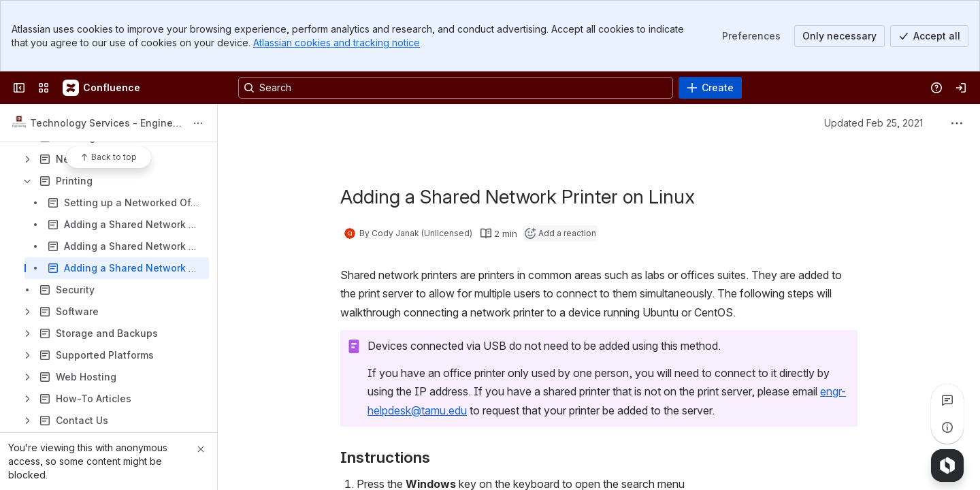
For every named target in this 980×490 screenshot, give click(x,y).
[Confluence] (102, 88)
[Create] (710, 88)
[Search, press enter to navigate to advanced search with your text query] (456, 88)
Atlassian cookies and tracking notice (337, 43)
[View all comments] (947, 400)
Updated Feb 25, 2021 (873, 123)
